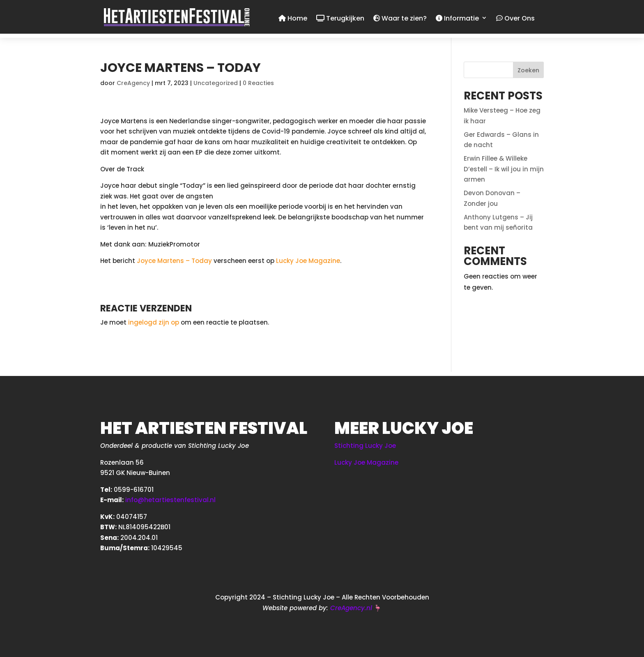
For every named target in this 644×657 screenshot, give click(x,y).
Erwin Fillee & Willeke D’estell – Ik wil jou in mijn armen (504, 169)
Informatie (457, 19)
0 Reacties (258, 83)
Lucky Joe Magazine (308, 261)
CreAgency (133, 83)
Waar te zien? (400, 19)
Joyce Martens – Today (174, 261)
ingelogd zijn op (154, 322)
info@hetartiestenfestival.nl (170, 500)
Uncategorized (216, 83)
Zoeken (528, 70)
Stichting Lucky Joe (365, 446)
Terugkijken (340, 19)
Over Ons (515, 19)
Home (293, 19)
